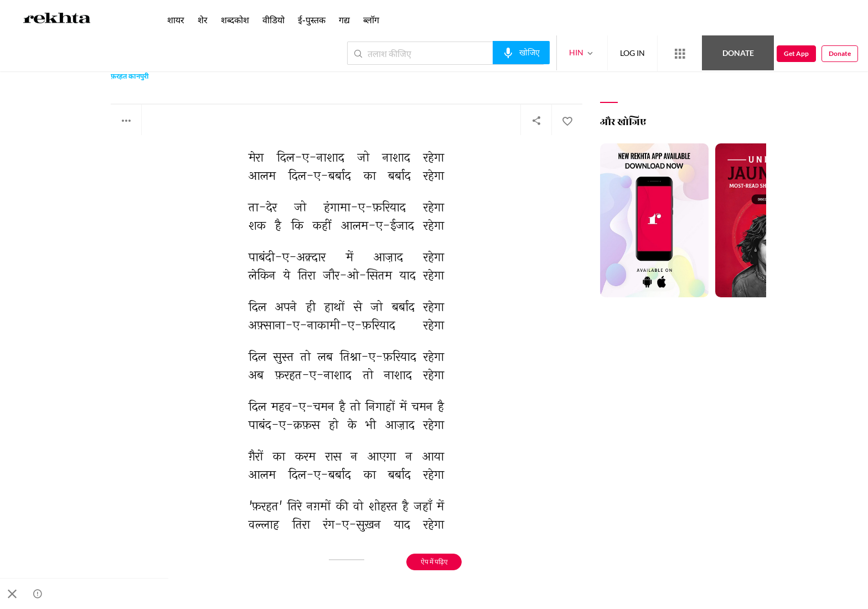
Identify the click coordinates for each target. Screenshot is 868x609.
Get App (796, 53)
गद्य (344, 20)
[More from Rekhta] (680, 54)
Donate (738, 53)
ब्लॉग (371, 20)
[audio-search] (521, 53)
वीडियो (273, 20)
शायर (176, 20)
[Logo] (57, 20)
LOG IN (632, 53)
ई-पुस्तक (312, 20)
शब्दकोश (235, 20)
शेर (203, 20)
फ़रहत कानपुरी (130, 77)
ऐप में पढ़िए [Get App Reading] (434, 562)
